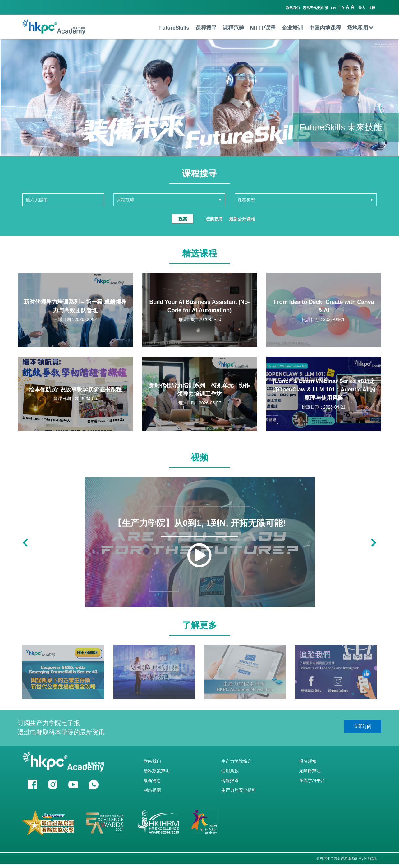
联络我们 (293, 8)
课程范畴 (233, 28)
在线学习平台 (312, 780)
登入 (362, 8)
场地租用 (360, 28)
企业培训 (292, 28)
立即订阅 (363, 726)
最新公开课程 (242, 219)
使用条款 (230, 771)
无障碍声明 (310, 771)
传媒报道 (230, 780)
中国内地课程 (325, 28)
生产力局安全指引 (239, 790)
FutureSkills (174, 28)
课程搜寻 (206, 28)
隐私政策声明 (157, 771)
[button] (184, 147)
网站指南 (152, 790)
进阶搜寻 (214, 219)
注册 (372, 8)
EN (333, 8)
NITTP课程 (263, 28)
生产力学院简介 (236, 761)
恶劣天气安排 (313, 8)
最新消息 (152, 780)
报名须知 (308, 761)
